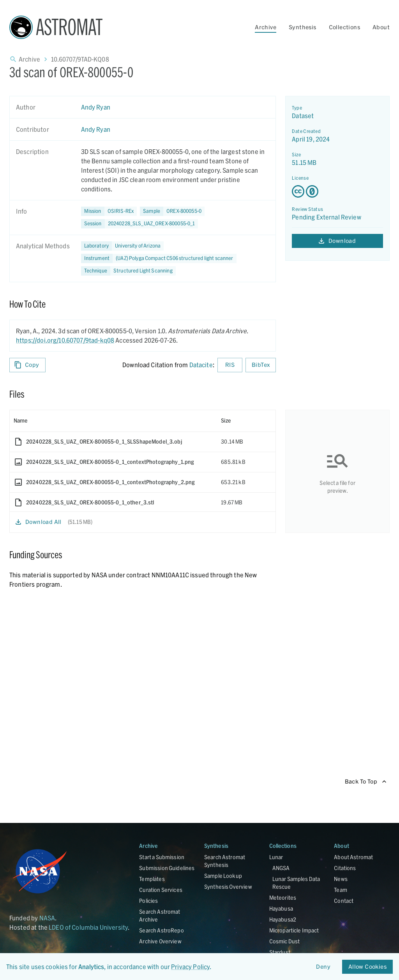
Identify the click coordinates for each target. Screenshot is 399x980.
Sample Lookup (223, 876)
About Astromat (353, 857)
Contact (344, 901)
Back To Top (366, 782)
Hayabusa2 (283, 919)
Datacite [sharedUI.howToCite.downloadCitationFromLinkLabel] (201, 365)
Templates (152, 879)
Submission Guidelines (167, 868)
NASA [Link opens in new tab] (47, 918)
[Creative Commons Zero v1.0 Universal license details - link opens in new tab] (337, 191)
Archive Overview (160, 941)
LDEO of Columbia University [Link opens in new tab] (88, 927)
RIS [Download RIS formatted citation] (230, 365)
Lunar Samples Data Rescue (296, 883)
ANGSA (281, 868)
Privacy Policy (190, 967)
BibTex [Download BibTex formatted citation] (261, 365)
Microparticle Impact (294, 930)
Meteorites (283, 898)
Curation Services (161, 890)
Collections (344, 27)
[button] (172, 211)
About (381, 27)
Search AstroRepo (161, 930)
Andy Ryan (96, 107)
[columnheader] (113, 421)
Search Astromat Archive (160, 915)
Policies (148, 901)
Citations (345, 868)
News (341, 879)
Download (337, 241)
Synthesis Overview (228, 887)
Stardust (280, 952)
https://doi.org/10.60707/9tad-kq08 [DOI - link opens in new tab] (65, 340)
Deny (323, 967)
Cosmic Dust (285, 941)
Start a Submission (162, 857)
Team (341, 890)
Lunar (276, 857)
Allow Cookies (367, 967)
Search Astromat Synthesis (225, 861)
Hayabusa (281, 908)
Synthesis (303, 27)
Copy (27, 365)
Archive (266, 27)
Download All (39, 522)
